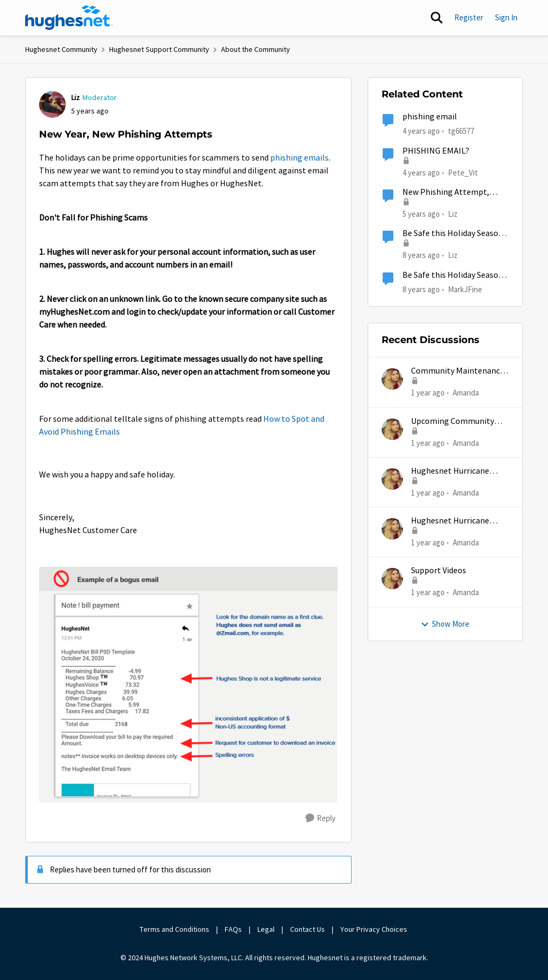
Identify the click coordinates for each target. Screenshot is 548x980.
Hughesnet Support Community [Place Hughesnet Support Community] (159, 49)
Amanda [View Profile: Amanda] (466, 393)
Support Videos (439, 571)
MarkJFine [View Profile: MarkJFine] (465, 289)
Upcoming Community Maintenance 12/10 (452, 421)
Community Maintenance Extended (458, 371)
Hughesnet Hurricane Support (450, 471)
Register (469, 17)
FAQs (233, 929)
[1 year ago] (428, 393)
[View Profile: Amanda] (392, 379)
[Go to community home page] (69, 18)
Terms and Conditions (174, 929)
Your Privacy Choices (375, 929)
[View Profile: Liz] (52, 104)
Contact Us (307, 929)
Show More (445, 624)
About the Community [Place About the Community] (256, 49)
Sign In (506, 17)
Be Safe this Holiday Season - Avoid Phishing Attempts (455, 234)
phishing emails (299, 158)
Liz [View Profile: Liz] (75, 97)
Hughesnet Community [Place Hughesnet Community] (61, 49)
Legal (266, 929)
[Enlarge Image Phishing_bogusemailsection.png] (188, 685)
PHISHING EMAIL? (436, 151)
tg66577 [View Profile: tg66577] (461, 131)
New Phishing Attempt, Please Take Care (446, 192)
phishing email (430, 117)
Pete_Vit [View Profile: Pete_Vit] (463, 172)
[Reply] (321, 818)
